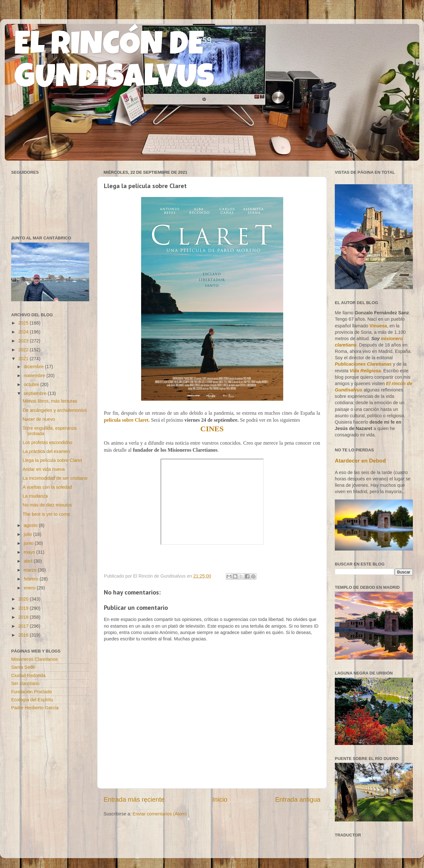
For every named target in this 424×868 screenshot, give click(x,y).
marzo (31, 570)
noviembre (35, 376)
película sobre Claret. (127, 420)
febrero (32, 579)
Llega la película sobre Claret (52, 460)
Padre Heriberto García (35, 708)
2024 (24, 332)
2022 (24, 350)
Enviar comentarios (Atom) (160, 814)
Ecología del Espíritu (32, 700)
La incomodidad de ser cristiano (55, 478)
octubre (32, 384)
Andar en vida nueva (44, 469)
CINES (212, 429)
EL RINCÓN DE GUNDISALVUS (114, 63)
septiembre (36, 393)
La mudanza (35, 496)
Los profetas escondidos (47, 442)
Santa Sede (23, 667)
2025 (24, 323)
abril (29, 561)
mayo (30, 552)
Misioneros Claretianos (34, 659)
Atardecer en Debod (360, 461)
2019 (24, 608)
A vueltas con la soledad (47, 487)
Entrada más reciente (134, 799)
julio (29, 534)
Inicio (220, 799)
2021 (24, 359)
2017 (24, 626)
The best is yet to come (46, 514)
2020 (24, 599)
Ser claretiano (25, 683)
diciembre (34, 367)
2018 (24, 617)
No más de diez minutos (47, 505)
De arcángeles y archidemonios (55, 410)
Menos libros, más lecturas (50, 401)
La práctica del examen (46, 451)
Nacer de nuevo (39, 419)
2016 (24, 635)
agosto (31, 525)
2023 (24, 341)
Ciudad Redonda (28, 675)
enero (30, 588)
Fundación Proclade (32, 692)
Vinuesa (378, 326)
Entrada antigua (298, 799)
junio (29, 543)
